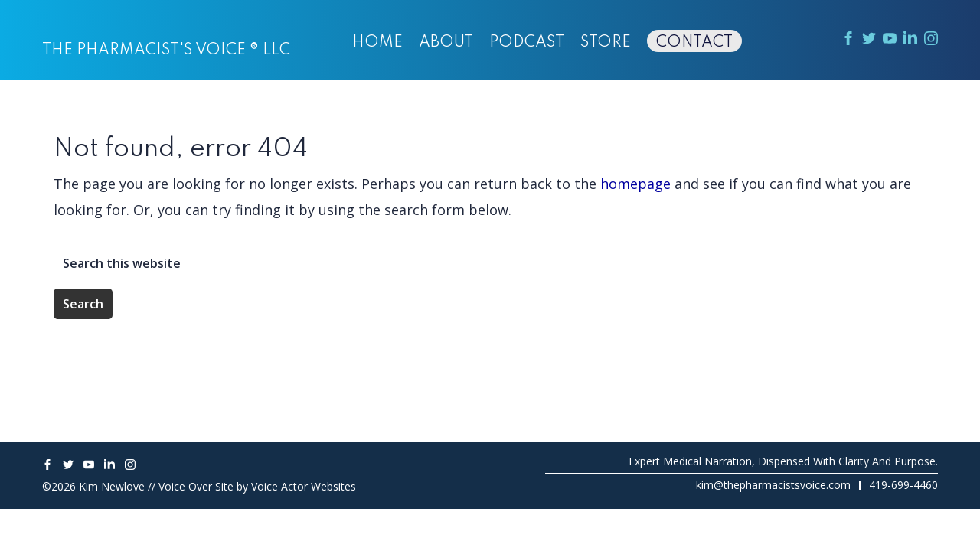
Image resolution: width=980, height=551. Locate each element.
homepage (635, 184)
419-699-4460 (903, 485)
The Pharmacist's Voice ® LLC (166, 51)
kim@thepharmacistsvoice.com (773, 485)
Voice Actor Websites (304, 486)
